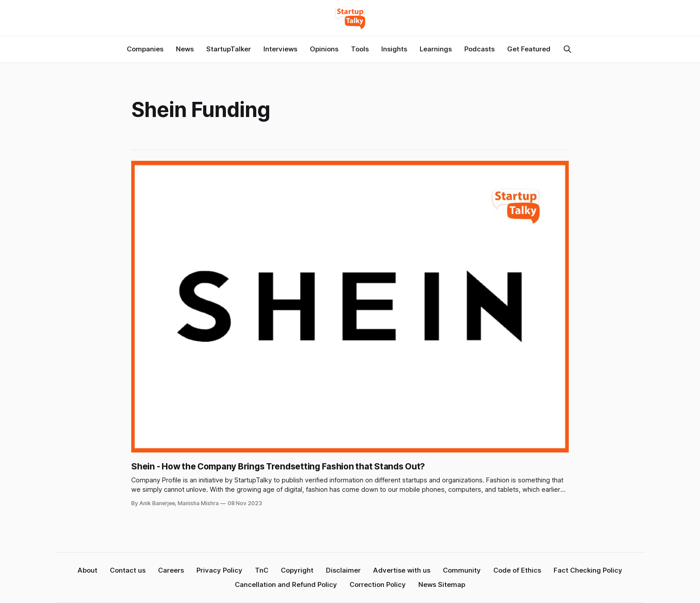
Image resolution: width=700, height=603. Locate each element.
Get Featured (529, 49)
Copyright (297, 570)
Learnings (436, 49)
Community (462, 570)
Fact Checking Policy (588, 570)
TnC (262, 570)
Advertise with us (402, 570)
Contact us (128, 570)
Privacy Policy (219, 570)
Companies (145, 49)
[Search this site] (567, 49)
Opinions (324, 49)
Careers (171, 570)
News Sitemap (442, 584)
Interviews (280, 49)
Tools (360, 49)
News (185, 49)
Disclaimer (343, 570)
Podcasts (479, 49)
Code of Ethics (517, 570)
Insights (394, 49)
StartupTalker (229, 49)
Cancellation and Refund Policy (286, 584)
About (87, 570)
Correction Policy (378, 584)
